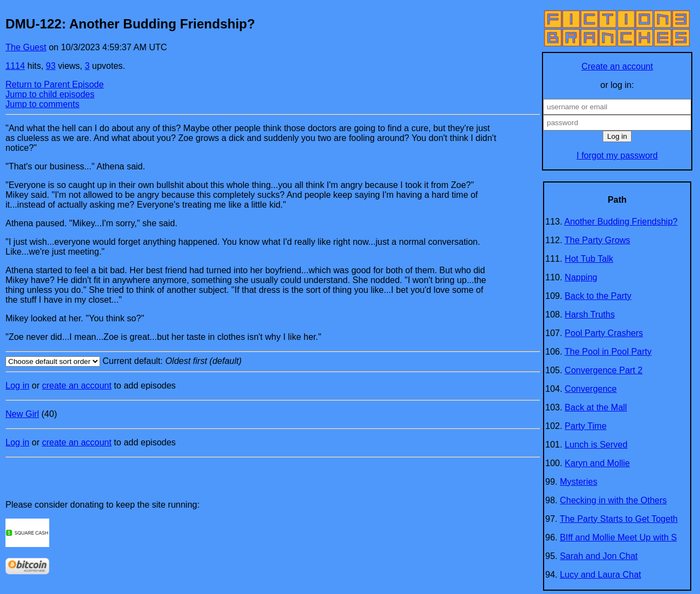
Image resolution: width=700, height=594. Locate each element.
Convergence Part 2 (604, 370)
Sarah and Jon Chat (599, 556)
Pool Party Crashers (604, 333)
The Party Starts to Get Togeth (619, 519)
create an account (77, 386)
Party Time (586, 426)
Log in (17, 386)
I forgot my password (617, 155)
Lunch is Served (596, 445)
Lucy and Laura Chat (601, 575)
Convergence (591, 389)
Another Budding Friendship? (621, 222)
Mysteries (579, 482)
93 (51, 66)
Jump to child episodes (50, 94)
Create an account (617, 66)
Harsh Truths (590, 314)
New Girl (22, 414)
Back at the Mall (596, 407)
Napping (581, 277)
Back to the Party (598, 296)
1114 (15, 66)
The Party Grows (597, 240)
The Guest (26, 47)
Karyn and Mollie (597, 463)
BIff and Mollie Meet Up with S (619, 537)
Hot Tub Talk (589, 259)
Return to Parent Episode (55, 84)
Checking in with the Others (614, 500)
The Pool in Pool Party (608, 352)
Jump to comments (42, 104)
